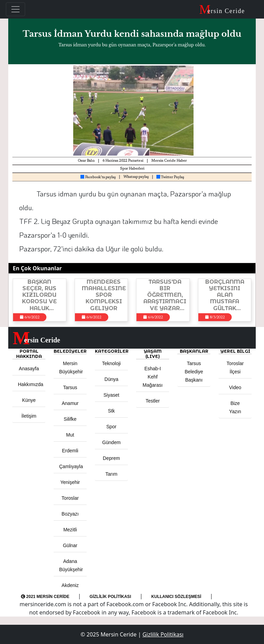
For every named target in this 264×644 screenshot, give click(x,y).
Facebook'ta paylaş (98, 177)
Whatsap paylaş (136, 177)
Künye (29, 400)
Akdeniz (70, 585)
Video (235, 387)
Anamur (70, 403)
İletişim (29, 416)
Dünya (111, 379)
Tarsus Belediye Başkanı (194, 372)
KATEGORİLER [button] (111, 351)
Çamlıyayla (71, 466)
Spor (111, 427)
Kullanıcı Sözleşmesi (176, 597)
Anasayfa (29, 369)
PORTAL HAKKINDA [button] (29, 354)
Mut (70, 435)
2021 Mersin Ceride (45, 597)
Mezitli (70, 530)
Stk (111, 411)
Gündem (111, 442)
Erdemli (70, 451)
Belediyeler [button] (70, 351)
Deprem (111, 458)
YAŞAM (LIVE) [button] (153, 354)
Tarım (112, 474)
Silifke (70, 419)
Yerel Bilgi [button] (235, 351)
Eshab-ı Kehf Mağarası (153, 377)
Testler (152, 401)
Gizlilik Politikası (111, 597)
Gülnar (70, 545)
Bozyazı (70, 514)
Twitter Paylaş (170, 177)
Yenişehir (70, 482)
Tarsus (70, 387)
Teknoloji (111, 363)
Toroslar (70, 498)
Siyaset (111, 395)
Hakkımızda (31, 384)
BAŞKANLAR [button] (194, 351)
